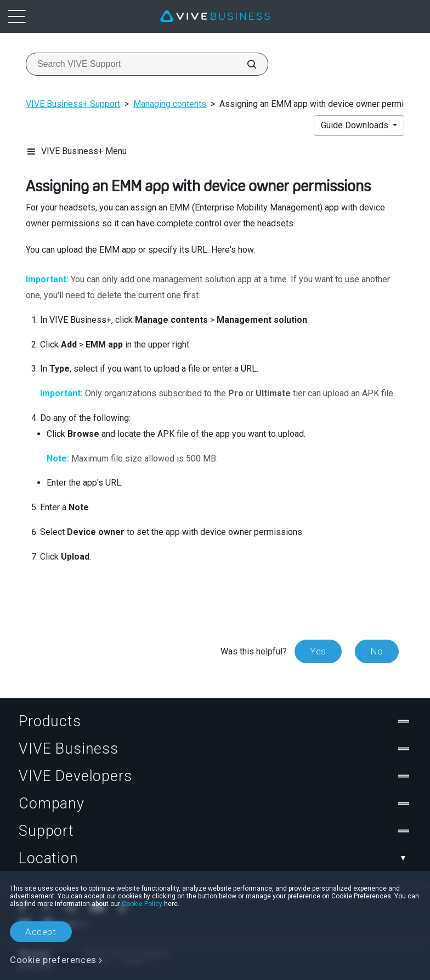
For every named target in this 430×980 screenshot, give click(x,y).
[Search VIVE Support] (246, 64)
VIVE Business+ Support (73, 104)
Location (215, 858)
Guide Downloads (356, 125)
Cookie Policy (142, 904)
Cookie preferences (53, 960)
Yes (318, 651)
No (377, 651)
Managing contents (170, 104)
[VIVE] (215, 16)
